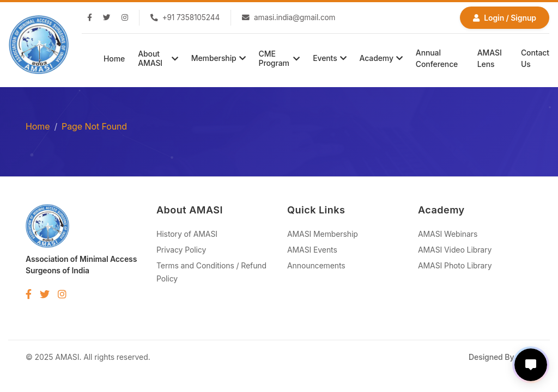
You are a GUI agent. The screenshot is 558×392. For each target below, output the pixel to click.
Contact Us (535, 58)
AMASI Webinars (448, 234)
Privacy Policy (181, 250)
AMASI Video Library (455, 250)
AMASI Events (312, 250)
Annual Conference (437, 58)
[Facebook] (90, 18)
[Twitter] (107, 18)
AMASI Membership (323, 234)
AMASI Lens (490, 58)
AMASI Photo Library (455, 265)
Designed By (501, 357)
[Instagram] (125, 18)
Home (114, 59)
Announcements (316, 265)
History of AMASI (187, 234)
